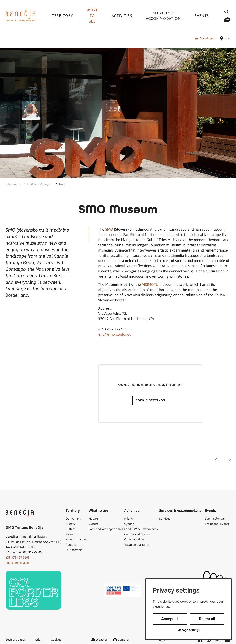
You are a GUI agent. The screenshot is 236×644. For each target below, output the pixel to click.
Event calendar (215, 518)
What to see (92, 15)
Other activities (134, 539)
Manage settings (189, 630)
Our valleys (73, 518)
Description (204, 38)
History (70, 524)
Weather (99, 639)
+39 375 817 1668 (18, 557)
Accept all (170, 619)
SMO (110, 229)
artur (164, 640)
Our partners (74, 550)
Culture (61, 184)
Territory (62, 15)
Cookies (56, 639)
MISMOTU (151, 284)
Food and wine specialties (106, 529)
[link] (34, 590)
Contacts (71, 544)
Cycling (129, 524)
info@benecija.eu (17, 563)
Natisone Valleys (38, 184)
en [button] (227, 20)
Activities (122, 15)
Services (165, 518)
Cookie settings (150, 400)
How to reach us (76, 539)
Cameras (121, 639)
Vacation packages (137, 544)
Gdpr (38, 639)
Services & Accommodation (163, 15)
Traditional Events (217, 524)
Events (202, 15)
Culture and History (137, 534)
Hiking (129, 518)
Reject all (207, 619)
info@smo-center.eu (115, 334)
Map (225, 38)
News (69, 534)
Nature (93, 518)
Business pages (16, 639)
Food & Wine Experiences (141, 529)
